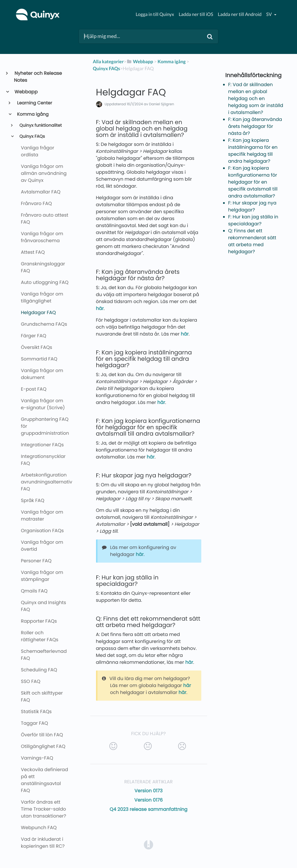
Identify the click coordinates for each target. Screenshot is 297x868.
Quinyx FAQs (32, 137)
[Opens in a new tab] (148, 844)
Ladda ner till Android (240, 14)
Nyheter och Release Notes (38, 77)
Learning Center (34, 103)
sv (269, 14)
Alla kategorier (108, 62)
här (100, 308)
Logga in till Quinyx (155, 14)
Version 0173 (148, 791)
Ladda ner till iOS (196, 14)
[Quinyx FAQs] (106, 69)
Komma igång (32, 114)
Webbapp (26, 92)
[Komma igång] (172, 62)
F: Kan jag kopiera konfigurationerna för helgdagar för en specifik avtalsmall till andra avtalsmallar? (253, 182)
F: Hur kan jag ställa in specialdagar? (253, 220)
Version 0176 (148, 800)
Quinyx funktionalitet (40, 126)
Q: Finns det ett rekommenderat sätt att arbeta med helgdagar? (252, 241)
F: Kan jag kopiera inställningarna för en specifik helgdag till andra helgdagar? (253, 151)
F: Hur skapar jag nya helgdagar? (252, 206)
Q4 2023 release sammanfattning (148, 809)
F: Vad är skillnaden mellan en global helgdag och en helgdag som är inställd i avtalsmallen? (256, 98)
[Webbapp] (140, 62)
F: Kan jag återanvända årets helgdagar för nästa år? (255, 126)
